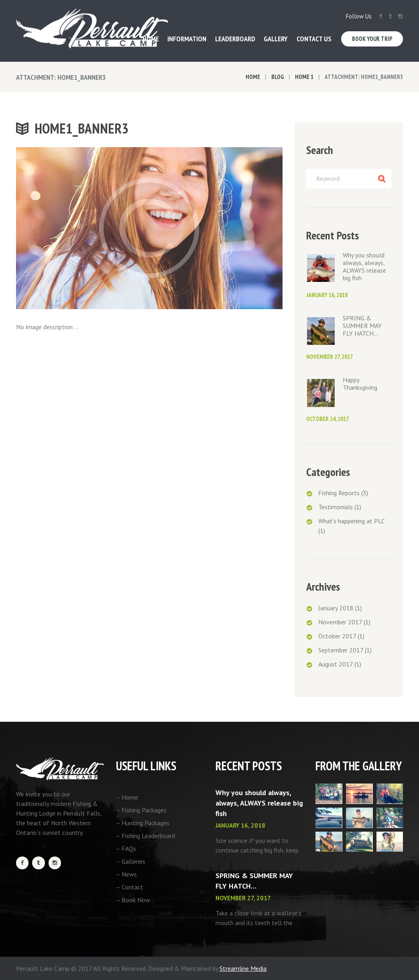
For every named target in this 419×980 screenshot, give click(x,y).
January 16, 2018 (327, 295)
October (337, 636)
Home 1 (304, 77)
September (341, 650)
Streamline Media (243, 968)
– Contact (130, 887)
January (336, 608)
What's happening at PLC (351, 521)
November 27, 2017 (330, 357)
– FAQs (126, 848)
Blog (278, 77)
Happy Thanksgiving (360, 384)
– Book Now (133, 900)
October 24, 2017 (327, 419)
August (336, 664)
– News (126, 874)
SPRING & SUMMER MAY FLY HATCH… (362, 326)
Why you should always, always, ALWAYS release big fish (364, 267)
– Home (127, 797)
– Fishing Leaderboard (145, 836)
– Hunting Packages (143, 823)
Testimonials (336, 507)
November (340, 622)
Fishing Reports (339, 493)
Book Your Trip (372, 39)
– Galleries (131, 861)
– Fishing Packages (141, 810)
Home (253, 77)
